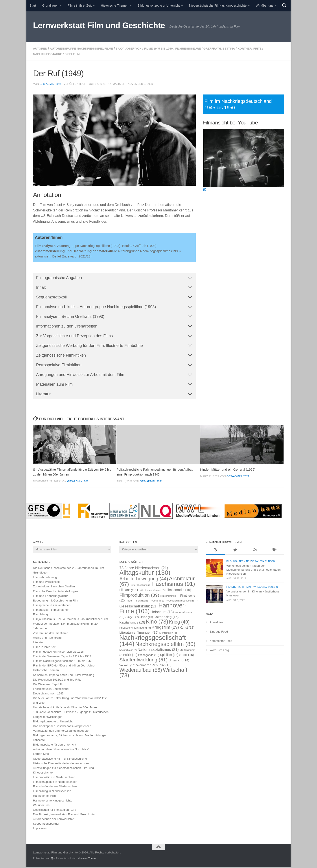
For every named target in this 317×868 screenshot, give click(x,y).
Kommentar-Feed (221, 642)
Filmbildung (40, 615)
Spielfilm (75, 54)
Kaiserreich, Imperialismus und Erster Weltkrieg (64, 676)
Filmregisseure (199, 48)
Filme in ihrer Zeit (80, 6)
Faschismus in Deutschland (51, 690)
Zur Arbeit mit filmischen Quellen (54, 588)
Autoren (41, 48)
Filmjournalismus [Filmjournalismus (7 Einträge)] (154, 591)
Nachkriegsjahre (49, 54)
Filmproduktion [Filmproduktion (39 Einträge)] (139, 596)
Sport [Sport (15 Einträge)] (187, 656)
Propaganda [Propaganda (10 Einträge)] (149, 656)
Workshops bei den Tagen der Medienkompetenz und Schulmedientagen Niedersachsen (253, 571)
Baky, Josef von (136, 48)
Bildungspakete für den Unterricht (55, 746)
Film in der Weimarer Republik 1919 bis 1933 (62, 657)
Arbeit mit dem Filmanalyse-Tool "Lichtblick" (61, 750)
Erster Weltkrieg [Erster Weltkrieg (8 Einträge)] (140, 586)
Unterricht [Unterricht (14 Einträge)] (179, 661)
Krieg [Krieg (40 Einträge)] (179, 623)
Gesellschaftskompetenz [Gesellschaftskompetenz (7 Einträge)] (183, 602)
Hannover (233, 588)
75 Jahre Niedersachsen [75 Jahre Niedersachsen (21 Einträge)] (144, 569)
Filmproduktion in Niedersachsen (54, 778)
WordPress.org (219, 651)
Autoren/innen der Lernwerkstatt (54, 820)
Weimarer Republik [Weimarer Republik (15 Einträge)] (154, 666)
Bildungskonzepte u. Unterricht (159, 6)
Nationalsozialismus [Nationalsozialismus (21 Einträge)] (158, 650)
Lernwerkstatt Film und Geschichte (99, 25)
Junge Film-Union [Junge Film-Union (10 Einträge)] (139, 618)
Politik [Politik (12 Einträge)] (130, 656)
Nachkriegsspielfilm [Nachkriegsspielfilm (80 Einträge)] (165, 645)
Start (33, 6)
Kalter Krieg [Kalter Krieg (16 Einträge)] (166, 618)
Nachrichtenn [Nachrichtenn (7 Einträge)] (128, 651)
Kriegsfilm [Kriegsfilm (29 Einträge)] (165, 628)
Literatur (38, 643)
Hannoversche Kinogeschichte (53, 801)
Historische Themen (115, 6)
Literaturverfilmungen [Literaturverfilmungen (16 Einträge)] (139, 634)
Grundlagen (50, 6)
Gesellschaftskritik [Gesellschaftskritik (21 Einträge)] (138, 607)
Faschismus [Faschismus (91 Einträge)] (174, 585)
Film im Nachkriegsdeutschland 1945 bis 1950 (63, 662)
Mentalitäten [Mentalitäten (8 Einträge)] (168, 634)
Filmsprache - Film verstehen (52, 606)
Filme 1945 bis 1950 (168, 48)
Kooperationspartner (46, 825)
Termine (244, 562)
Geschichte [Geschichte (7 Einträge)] (160, 602)
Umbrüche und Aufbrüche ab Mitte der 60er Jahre (65, 708)
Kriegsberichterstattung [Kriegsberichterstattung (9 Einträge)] (135, 629)
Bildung (232, 562)
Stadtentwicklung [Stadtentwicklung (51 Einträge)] (143, 661)
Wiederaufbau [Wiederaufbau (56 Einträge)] (141, 671)
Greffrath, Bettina (233, 48)
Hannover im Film (44, 797)
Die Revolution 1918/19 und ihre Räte (57, 680)
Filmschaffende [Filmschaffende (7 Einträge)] (170, 597)
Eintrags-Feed (219, 632)
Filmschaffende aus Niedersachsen (56, 787)
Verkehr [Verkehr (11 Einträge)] (127, 666)
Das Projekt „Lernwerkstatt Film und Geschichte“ (64, 815)
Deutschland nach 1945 (48, 695)
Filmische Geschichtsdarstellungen (55, 592)
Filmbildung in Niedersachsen (52, 792)
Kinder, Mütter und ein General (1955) (228, 471)
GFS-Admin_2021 (51, 83)
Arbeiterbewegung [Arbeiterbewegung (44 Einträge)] (144, 580)
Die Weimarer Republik (48, 685)
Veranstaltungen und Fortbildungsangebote (61, 732)
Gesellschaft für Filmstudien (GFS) (55, 811)
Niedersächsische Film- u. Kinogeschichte (218, 6)
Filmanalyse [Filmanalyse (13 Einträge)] (131, 591)
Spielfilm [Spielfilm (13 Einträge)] (169, 656)
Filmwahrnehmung (45, 578)
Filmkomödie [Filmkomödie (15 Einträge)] (178, 591)
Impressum (40, 829)
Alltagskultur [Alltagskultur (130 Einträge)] (145, 574)
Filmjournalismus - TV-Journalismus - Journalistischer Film (71, 620)
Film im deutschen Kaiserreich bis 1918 (58, 653)
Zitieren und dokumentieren (51, 634)
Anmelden (216, 623)
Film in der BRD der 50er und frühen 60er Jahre (64, 667)
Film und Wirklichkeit (46, 583)
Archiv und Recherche (47, 639)
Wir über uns (265, 6)
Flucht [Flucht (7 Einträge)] (130, 602)
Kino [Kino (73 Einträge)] (157, 623)
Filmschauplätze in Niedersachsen (55, 783)
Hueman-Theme (87, 859)
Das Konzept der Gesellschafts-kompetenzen (62, 727)
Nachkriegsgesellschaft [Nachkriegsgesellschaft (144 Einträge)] (153, 642)
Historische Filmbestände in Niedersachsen (61, 764)
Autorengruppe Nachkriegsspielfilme (85, 48)
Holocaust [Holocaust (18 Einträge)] (162, 613)
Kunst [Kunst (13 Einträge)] (187, 629)
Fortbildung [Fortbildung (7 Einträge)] (144, 602)
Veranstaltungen (263, 562)
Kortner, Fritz (265, 48)
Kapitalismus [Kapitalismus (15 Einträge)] (132, 623)
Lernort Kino (41, 755)
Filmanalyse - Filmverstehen (51, 611)
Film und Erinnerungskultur (50, 597)
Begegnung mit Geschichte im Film (56, 602)
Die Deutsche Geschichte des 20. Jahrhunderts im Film (69, 569)
